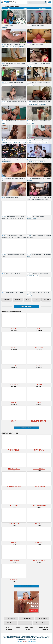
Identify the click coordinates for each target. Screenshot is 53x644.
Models (45, 630)
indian (14, 322)
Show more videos (26, 307)
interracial (39, 340)
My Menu (50, 2)
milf (28, 300)
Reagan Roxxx (14, 461)
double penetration (39, 414)
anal (4, 123)
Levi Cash (6, 47)
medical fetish (32, 219)
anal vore (25, 623)
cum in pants (27, 619)
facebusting (11, 619)
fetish (24, 142)
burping (5, 28)
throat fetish (42, 619)
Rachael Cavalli (32, 104)
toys (37, 300)
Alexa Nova (42, 161)
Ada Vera (39, 461)
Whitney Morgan (39, 498)
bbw (29, 257)
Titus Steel (14, 572)
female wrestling (7, 85)
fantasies (11, 623)
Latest (9, 8)
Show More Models (26, 586)
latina (39, 377)
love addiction (41, 623)
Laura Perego (14, 553)
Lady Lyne (39, 517)
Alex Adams (42, 104)
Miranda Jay (39, 443)
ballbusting (31, 85)
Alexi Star (14, 498)
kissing (30, 181)
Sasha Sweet (14, 47)
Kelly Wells (31, 276)
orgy (14, 358)
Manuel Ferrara (7, 142)
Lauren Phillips (32, 161)
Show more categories (26, 428)
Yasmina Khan (14, 443)
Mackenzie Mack (39, 553)
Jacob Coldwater (14, 480)
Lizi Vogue (39, 535)
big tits (22, 47)
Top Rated (25, 8)
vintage (14, 340)
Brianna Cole (14, 517)
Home (8, 1)
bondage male (7, 161)
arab (39, 322)
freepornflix (25, 641)
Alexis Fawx (17, 142)
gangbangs (31, 66)
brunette (14, 377)
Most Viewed (42, 8)
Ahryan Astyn (39, 480)
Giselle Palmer (32, 142)
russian (14, 414)
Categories (9, 630)
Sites (28, 630)
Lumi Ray (14, 535)
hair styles (31, 123)
